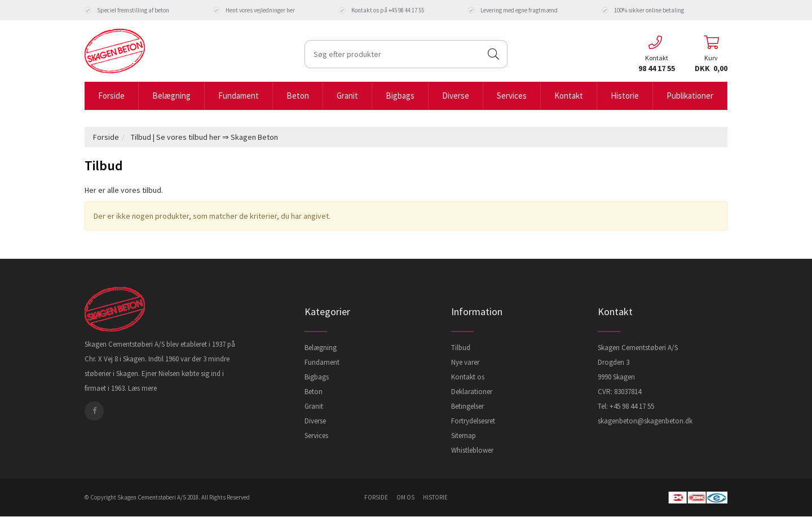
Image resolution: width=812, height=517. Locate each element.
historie (435, 497)
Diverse (456, 96)
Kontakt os (468, 377)
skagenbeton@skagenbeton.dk (645, 421)
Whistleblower (472, 450)
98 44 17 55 (657, 68)
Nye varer (465, 362)
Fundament (239, 96)
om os (405, 497)
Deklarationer (472, 392)
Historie (625, 96)
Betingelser (467, 406)
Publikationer (690, 96)
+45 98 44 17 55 (632, 406)
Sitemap (464, 436)
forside (376, 497)
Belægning (171, 96)
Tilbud (461, 348)
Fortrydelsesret (473, 421)
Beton (298, 96)
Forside (111, 96)
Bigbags (400, 96)
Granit (347, 96)
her (291, 10)
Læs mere (142, 388)
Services (512, 96)
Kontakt (569, 96)
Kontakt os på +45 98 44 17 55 (381, 10)
